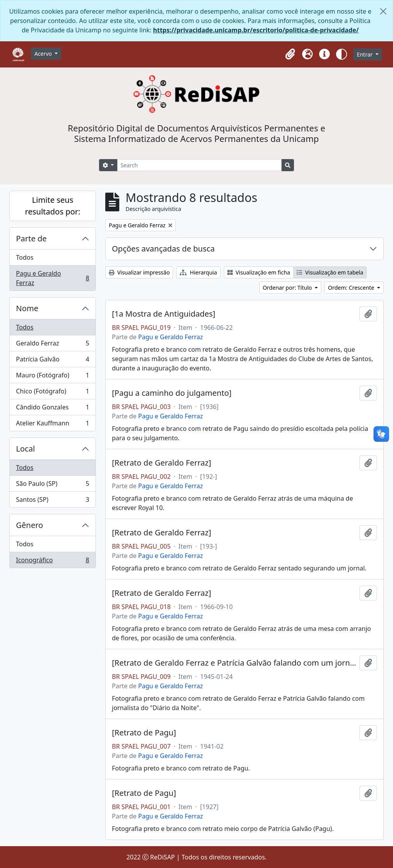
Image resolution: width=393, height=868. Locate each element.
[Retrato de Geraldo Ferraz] (162, 463)
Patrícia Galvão (52, 361)
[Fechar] (383, 11)
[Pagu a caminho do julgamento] (172, 393)
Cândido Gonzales (52, 409)
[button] (290, 54)
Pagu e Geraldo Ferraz (52, 278)
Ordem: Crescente (352, 288)
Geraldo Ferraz (52, 345)
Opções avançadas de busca (163, 249)
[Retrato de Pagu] (144, 733)
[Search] (199, 165)
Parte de (31, 238)
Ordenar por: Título (288, 288)
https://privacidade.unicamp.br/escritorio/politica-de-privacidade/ (256, 30)
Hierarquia (198, 272)
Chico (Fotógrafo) (52, 393)
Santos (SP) (52, 501)
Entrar (365, 54)
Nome (27, 308)
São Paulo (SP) (52, 485)
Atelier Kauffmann (52, 425)
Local (26, 449)
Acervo (44, 54)
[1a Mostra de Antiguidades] (164, 314)
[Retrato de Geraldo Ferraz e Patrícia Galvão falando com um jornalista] (234, 663)
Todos (25, 257)
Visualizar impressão (139, 272)
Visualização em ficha (259, 272)
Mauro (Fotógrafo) (52, 377)
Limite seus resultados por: (53, 206)
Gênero (29, 525)
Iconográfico (52, 562)
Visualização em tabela (330, 272)
